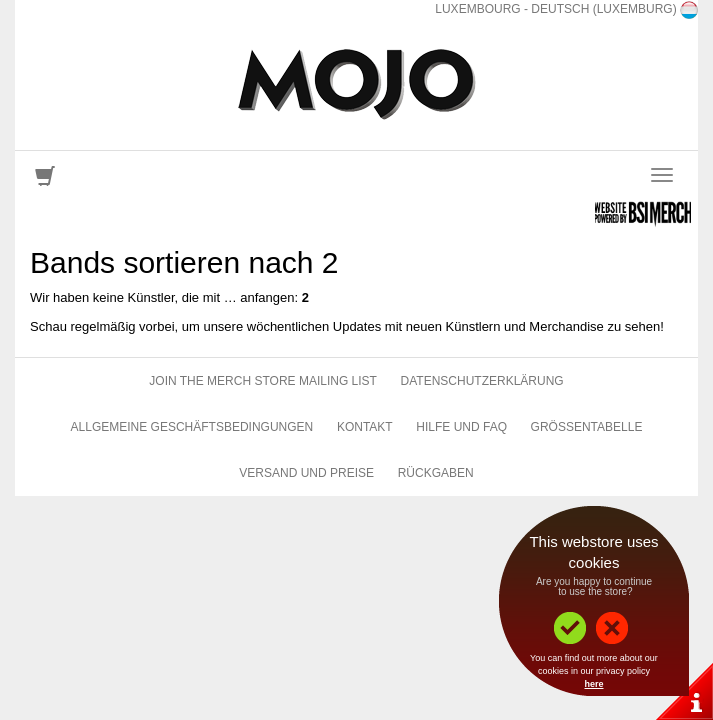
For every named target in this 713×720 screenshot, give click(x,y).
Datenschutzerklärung (482, 381)
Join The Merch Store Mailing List (263, 381)
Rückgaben (436, 473)
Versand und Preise (306, 473)
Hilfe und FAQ (461, 427)
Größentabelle (587, 427)
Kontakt (365, 427)
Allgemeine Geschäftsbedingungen (192, 427)
